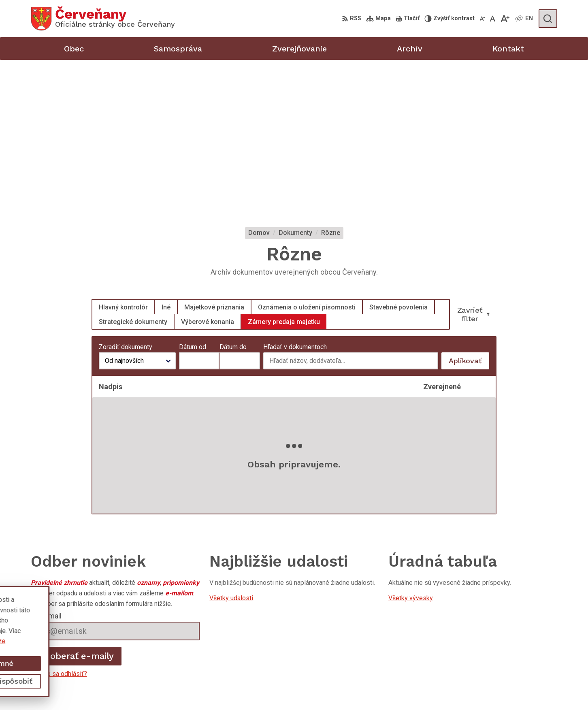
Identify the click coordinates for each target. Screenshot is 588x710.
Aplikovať (469, 215)
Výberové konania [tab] (208, 174)
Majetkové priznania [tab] (214, 159)
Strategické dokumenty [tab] (133, 174)
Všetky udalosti (231, 450)
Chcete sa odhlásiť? (59, 526)
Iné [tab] (166, 159)
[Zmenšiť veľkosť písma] (482, 19)
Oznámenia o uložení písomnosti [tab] (307, 159)
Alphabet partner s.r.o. (138, 621)
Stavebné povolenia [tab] (398, 159)
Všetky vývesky (411, 450)
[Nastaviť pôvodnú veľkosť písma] (493, 19)
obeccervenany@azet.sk (523, 668)
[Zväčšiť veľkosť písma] (505, 19)
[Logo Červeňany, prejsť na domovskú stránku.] (103, 19)
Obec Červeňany (102, 629)
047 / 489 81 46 (511, 659)
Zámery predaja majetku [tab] (284, 174)
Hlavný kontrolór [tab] (123, 159)
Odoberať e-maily (76, 508)
